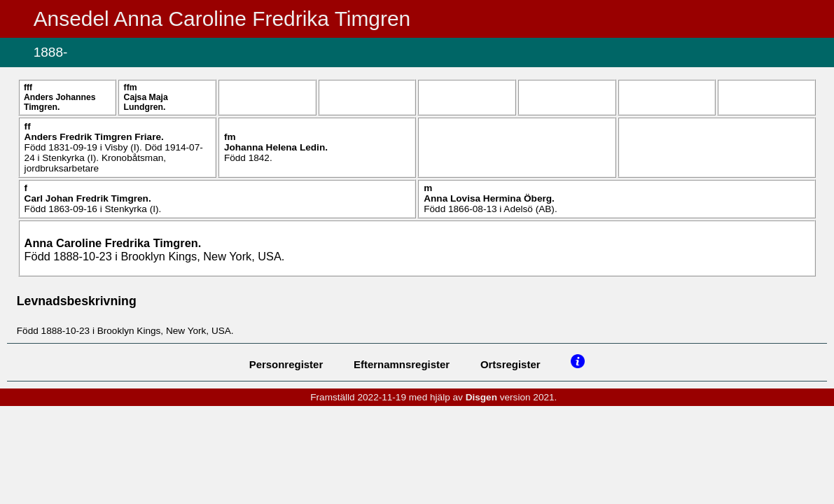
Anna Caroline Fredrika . (113, 243)
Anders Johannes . (60, 102)
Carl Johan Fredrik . (88, 198)
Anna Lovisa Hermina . (489, 198)
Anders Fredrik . (94, 137)
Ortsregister (510, 364)
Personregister (286, 364)
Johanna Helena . (276, 147)
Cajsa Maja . (146, 102)
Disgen (481, 397)
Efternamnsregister (402, 364)
